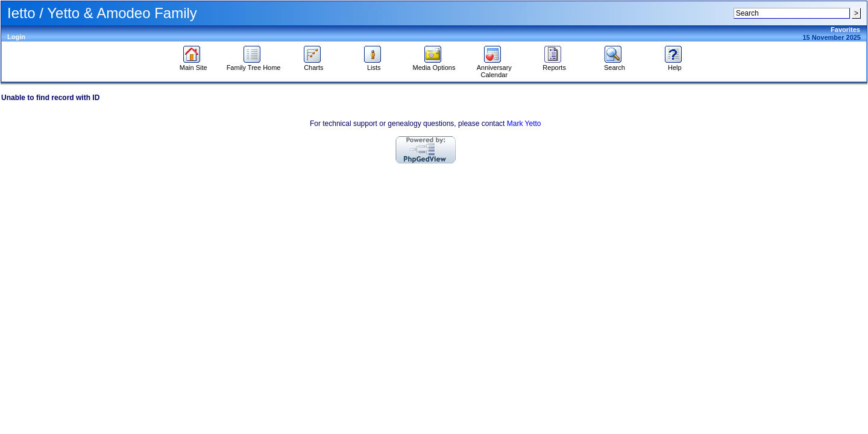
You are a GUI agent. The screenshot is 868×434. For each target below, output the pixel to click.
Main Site (193, 64)
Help (675, 64)
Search (615, 64)
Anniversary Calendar (494, 68)
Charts (314, 64)
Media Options (434, 64)
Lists (374, 64)
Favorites (845, 30)
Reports (554, 64)
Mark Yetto (524, 124)
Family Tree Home (254, 64)
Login (16, 37)
